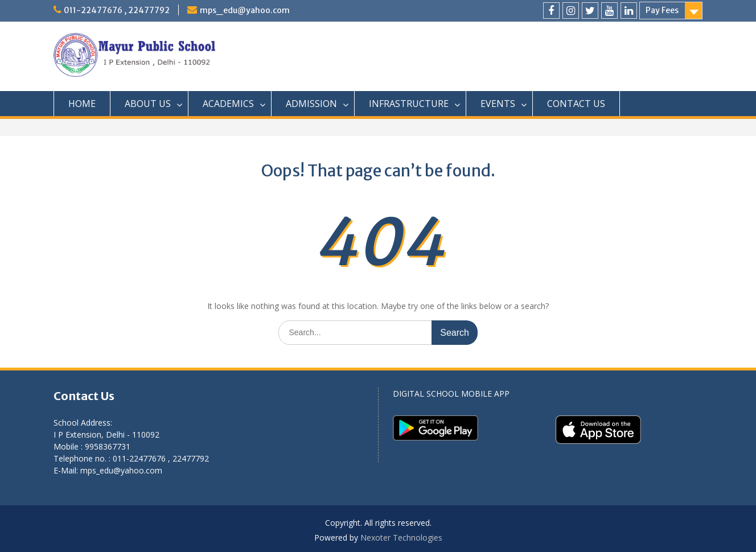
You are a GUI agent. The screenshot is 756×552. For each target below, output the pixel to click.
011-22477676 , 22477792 (117, 10)
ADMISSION (311, 104)
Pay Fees (662, 10)
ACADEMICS (228, 104)
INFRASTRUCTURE (409, 104)
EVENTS (498, 104)
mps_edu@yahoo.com (245, 10)
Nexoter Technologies (401, 537)
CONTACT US (576, 104)
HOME (82, 104)
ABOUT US (148, 104)
